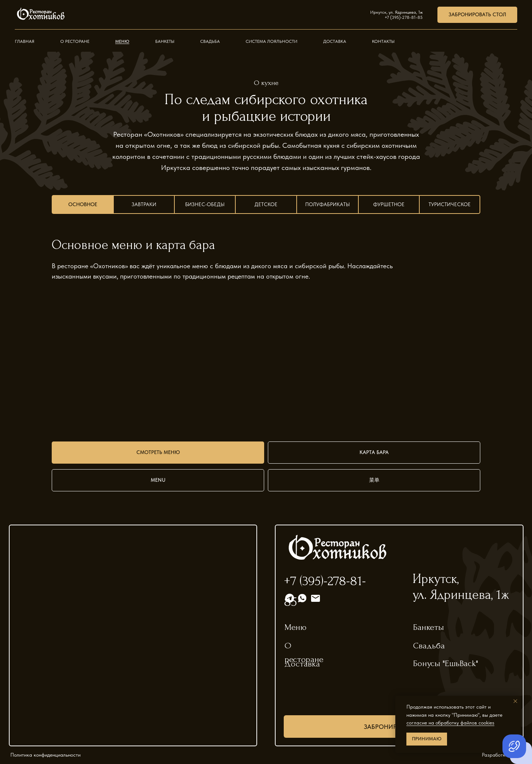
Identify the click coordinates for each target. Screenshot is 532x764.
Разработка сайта (502, 755)
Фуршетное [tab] (389, 204)
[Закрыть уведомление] (515, 701)
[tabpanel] (266, 253)
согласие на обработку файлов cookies (450, 723)
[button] (477, 15)
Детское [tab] (266, 204)
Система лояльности (272, 41)
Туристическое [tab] (450, 204)
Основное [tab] (83, 204)
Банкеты (165, 41)
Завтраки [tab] (144, 204)
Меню (122, 41)
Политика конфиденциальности (45, 755)
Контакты (383, 41)
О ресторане (75, 41)
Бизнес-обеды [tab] (205, 204)
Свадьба (210, 41)
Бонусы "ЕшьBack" (446, 663)
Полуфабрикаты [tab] (328, 204)
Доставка (335, 41)
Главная (25, 41)
